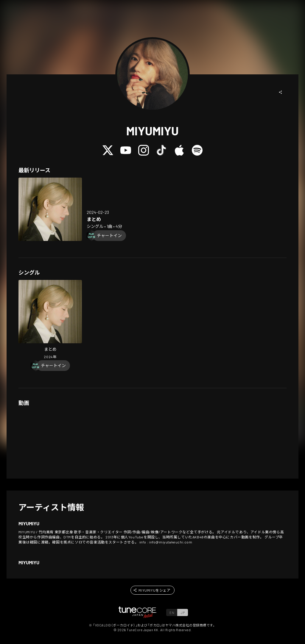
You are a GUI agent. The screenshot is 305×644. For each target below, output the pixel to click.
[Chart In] (109, 236)
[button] (281, 92)
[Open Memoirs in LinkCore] (50, 209)
